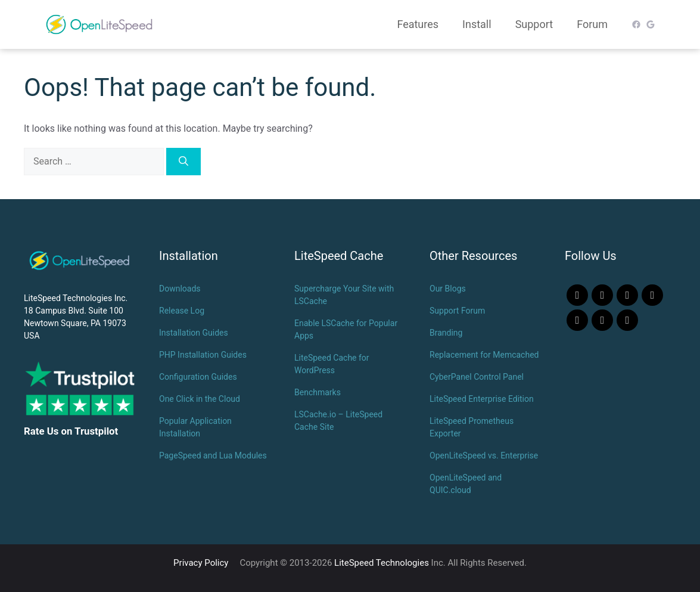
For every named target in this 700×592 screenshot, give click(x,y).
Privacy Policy (201, 563)
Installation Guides (194, 333)
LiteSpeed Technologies (382, 563)
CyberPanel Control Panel (477, 377)
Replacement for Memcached (484, 355)
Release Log (182, 311)
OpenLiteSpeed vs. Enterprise (484, 455)
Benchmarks (318, 392)
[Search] (183, 162)
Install (477, 24)
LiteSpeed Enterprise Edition (482, 399)
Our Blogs (448, 289)
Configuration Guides (198, 377)
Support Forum (457, 311)
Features (418, 24)
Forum (592, 24)
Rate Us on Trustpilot (71, 431)
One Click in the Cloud (200, 399)
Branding (446, 333)
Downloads (180, 289)
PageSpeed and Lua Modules (213, 455)
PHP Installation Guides (203, 355)
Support (534, 24)
